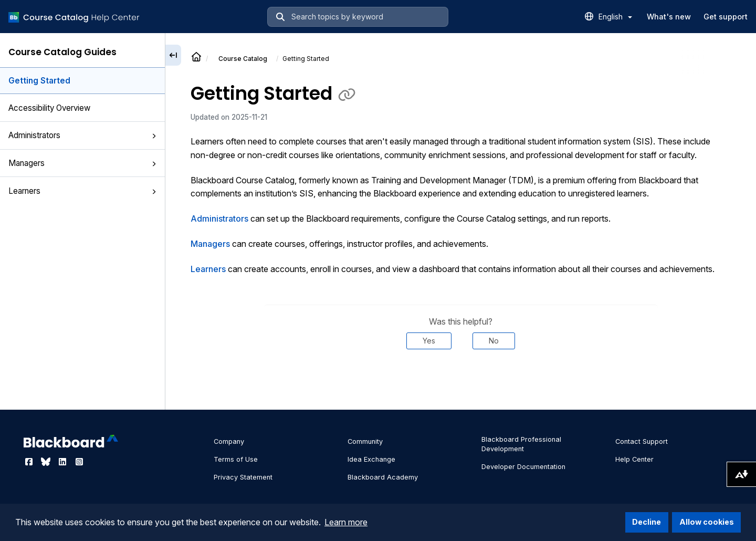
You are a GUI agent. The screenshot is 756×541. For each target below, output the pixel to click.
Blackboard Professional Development (521, 444)
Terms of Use (236, 459)
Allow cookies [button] (707, 522)
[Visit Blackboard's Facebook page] (30, 462)
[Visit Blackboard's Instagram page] (79, 462)
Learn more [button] (346, 522)
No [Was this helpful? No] (494, 341)
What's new (669, 17)
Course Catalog (243, 59)
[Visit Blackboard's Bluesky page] (47, 462)
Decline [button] (647, 522)
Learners (82, 191)
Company (229, 441)
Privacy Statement (243, 477)
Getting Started (39, 81)
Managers (82, 163)
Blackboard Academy (383, 477)
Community (365, 441)
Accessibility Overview (49, 108)
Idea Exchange (371, 459)
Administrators (82, 135)
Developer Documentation (523, 467)
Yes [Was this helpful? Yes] (429, 341)
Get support (726, 17)
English (615, 17)
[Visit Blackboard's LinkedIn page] (64, 462)
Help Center (634, 459)
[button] (154, 136)
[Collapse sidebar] (173, 55)
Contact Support (642, 441)
